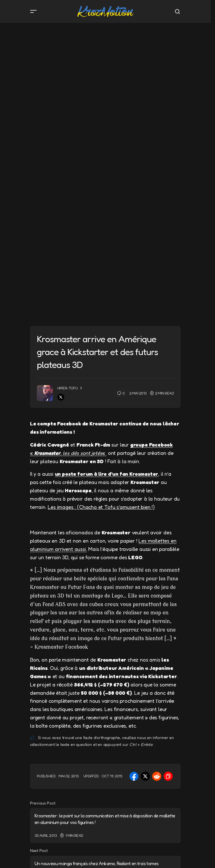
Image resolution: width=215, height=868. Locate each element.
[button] (33, 11)
